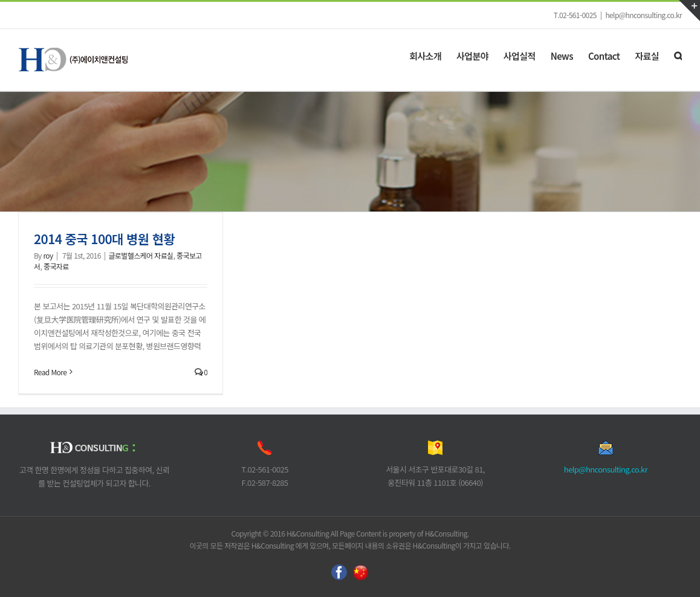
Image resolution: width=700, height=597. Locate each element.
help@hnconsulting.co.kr (643, 15)
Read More (50, 372)
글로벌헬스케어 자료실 (141, 255)
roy (48, 255)
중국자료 (56, 266)
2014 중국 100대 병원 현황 (104, 239)
